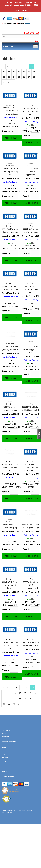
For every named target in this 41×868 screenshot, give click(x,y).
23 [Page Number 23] (10, 77)
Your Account (23, 10)
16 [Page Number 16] (10, 72)
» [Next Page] (14, 83)
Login (16, 10)
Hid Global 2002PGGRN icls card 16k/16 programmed (10, 286)
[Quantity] (14, 131)
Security (4, 761)
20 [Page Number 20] (30, 72)
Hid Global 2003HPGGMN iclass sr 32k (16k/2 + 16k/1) (31, 407)
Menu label (8, 46)
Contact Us (5, 727)
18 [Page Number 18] (20, 72)
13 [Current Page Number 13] (32, 67)
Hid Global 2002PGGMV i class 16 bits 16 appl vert (10, 229)
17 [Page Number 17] (15, 72)
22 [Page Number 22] (5, 77)
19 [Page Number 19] (25, 72)
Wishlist (4, 733)
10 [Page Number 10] (17, 67)
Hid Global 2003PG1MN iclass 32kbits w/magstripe (10, 525)
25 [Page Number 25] (20, 77)
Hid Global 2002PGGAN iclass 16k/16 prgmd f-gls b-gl (10, 108)
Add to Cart (12, 138)
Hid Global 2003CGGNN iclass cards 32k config (10, 407)
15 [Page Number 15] (5, 72)
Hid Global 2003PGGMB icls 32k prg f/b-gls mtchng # (31, 525)
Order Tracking (6, 730)
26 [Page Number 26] (25, 77)
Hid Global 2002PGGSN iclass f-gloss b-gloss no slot (10, 347)
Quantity (6, 131)
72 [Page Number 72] (9, 82)
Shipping (4, 748)
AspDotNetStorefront (7, 812)
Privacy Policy (5, 758)
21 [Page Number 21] (35, 72)
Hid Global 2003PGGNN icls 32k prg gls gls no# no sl (31, 642)
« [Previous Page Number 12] (4, 67)
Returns (4, 751)
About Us (4, 772)
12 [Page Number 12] (27, 67)
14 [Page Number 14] (37, 67)
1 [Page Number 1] (8, 67)
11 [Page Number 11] (22, 67)
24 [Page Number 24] (15, 77)
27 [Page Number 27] (30, 77)
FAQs (3, 754)
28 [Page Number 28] (35, 77)
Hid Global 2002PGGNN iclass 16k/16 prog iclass (31, 229)
